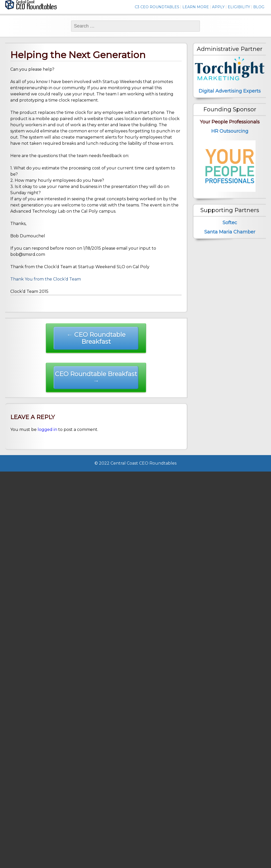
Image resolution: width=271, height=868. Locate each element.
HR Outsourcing (230, 131)
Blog (259, 7)
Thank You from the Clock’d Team (46, 279)
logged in (47, 430)
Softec (230, 223)
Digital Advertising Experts (230, 91)
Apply (218, 7)
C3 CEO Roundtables (157, 7)
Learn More (196, 7)
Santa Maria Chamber (230, 232)
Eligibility (239, 7)
